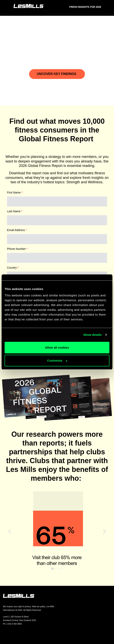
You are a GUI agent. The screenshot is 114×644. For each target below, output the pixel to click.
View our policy (39, 607)
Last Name (15, 211)
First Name (15, 192)
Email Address (17, 230)
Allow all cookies (57, 347)
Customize (57, 360)
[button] (9, 532)
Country (13, 268)
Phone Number (17, 249)
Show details (93, 335)
